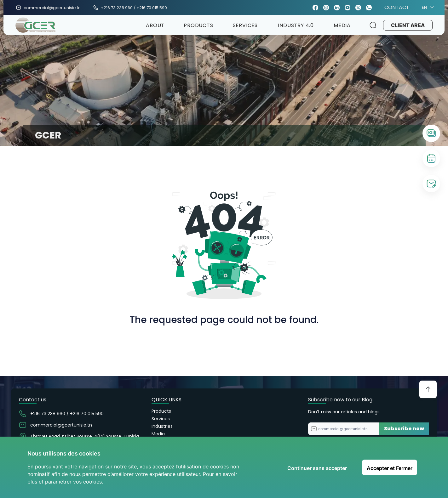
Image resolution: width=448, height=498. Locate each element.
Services (161, 419)
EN (427, 8)
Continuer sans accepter (317, 468)
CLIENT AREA (407, 25)
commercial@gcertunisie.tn (52, 8)
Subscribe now (404, 429)
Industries (162, 426)
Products (161, 411)
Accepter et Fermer (390, 468)
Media (158, 434)
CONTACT (397, 8)
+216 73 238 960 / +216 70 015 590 (134, 8)
